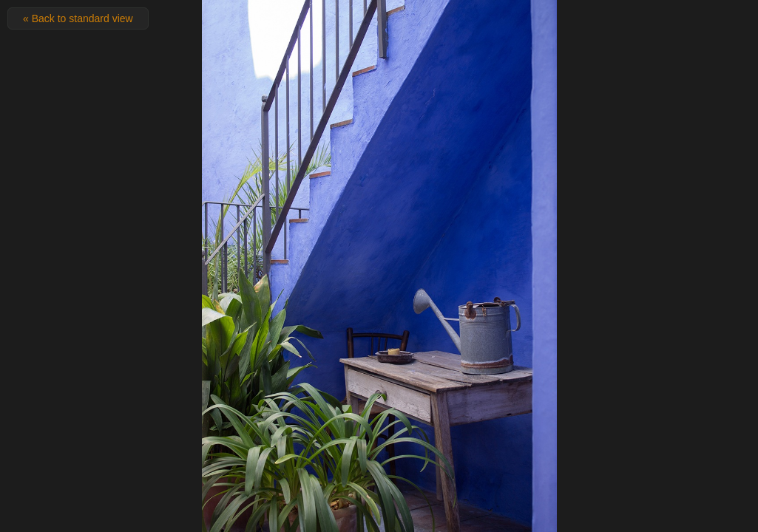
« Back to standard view (78, 18)
